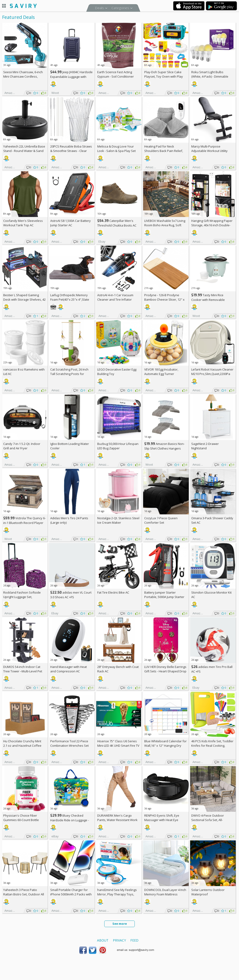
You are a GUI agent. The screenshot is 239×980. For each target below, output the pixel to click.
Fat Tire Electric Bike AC (113, 592)
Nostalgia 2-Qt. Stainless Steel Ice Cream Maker (118, 520)
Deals (99, 8)
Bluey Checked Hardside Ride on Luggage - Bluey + (70, 820)
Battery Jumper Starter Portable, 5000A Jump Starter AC (164, 597)
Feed (134, 940)
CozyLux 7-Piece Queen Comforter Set (161, 520)
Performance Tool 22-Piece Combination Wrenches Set (69, 743)
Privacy (119, 940)
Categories (120, 8)
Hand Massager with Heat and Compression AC (69, 669)
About (103, 940)
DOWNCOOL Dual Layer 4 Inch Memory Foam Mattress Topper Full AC (165, 894)
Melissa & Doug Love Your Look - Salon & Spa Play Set (116, 149)
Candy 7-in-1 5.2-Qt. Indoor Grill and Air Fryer (22, 446)
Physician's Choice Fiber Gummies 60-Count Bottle (21, 818)
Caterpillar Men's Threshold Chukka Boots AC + (117, 225)
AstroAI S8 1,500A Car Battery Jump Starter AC (71, 223)
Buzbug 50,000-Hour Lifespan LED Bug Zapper (118, 446)
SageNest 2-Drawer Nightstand (205, 446)
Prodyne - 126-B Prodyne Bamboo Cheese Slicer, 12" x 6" (164, 299)
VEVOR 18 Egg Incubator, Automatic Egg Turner (161, 372)
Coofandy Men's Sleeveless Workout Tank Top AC (23, 223)
